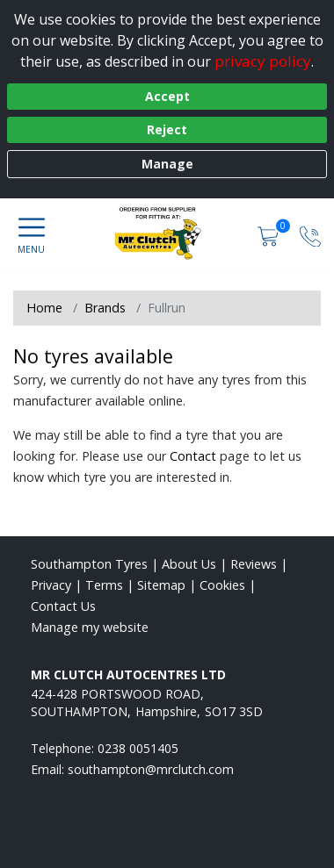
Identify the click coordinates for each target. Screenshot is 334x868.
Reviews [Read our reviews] (254, 564)
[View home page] (167, 233)
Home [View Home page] (44, 308)
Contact (193, 456)
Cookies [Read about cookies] (222, 585)
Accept (167, 96)
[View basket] (270, 235)
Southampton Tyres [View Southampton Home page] (89, 564)
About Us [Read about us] (189, 564)
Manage (167, 164)
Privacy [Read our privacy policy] (51, 585)
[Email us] (151, 769)
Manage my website (90, 627)
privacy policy (263, 61)
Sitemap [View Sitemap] (161, 585)
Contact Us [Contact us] (63, 606)
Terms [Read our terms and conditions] (104, 585)
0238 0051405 (138, 748)
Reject (167, 129)
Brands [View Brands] (105, 308)
